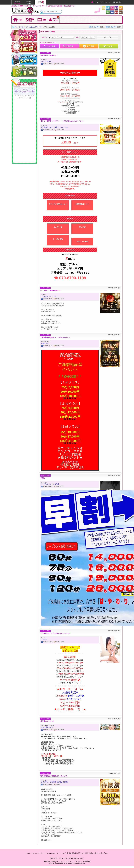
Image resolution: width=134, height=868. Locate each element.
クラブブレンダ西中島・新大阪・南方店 (54, 782)
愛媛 (116, 12)
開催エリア (45, 37)
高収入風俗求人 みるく (77, 858)
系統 (77, 37)
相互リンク (81, 853)
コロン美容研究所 (47, 727)
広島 (116, 8)
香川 (108, 12)
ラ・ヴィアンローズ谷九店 (50, 484)
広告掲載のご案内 (92, 853)
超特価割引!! (30, 19)
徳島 (112, 12)
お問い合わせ (104, 853)
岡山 (112, 8)
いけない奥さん (46, 61)
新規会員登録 (117, 2)
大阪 (103, 8)
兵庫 (108, 8)
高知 (121, 12)
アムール (44, 639)
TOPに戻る (18, 19)
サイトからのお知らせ (48, 853)
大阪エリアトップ (35, 27)
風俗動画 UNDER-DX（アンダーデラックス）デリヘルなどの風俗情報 (67, 861)
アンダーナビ (63, 858)
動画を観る (42, 19)
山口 (121, 8)
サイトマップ (61, 853)
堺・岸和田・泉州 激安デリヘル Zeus (55, 127)
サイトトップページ (21, 27)
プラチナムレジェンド (49, 296)
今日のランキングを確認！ (54, 19)
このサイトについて (32, 853)
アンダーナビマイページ (102, 2)
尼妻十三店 (45, 343)
